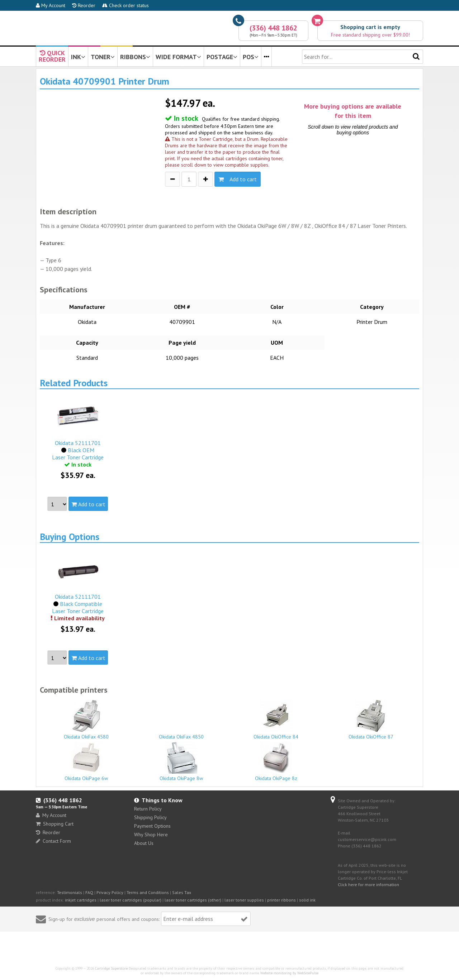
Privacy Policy (110, 892)
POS (251, 57)
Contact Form (53, 841)
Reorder (84, 5)
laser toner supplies (244, 900)
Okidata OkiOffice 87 (371, 720)
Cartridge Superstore (111, 968)
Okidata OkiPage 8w (181, 761)
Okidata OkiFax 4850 (181, 733)
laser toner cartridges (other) (193, 900)
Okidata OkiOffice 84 (276, 720)
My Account (51, 5)
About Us (144, 843)
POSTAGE (222, 57)
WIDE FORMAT (178, 57)
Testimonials (70, 892)
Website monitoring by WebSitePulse (289, 973)
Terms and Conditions (148, 892)
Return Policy (148, 809)
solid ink (307, 900)
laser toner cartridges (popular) (131, 900)
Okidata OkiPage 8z (276, 761)
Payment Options (152, 826)
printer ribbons (281, 900)
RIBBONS (135, 57)
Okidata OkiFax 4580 (86, 720)
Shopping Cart (55, 824)
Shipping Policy (150, 817)
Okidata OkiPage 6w (86, 761)
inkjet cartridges (81, 900)
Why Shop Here (151, 835)
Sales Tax (182, 892)
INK (78, 57)
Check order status (126, 5)
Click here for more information (368, 885)
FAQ (89, 892)
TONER (103, 57)
